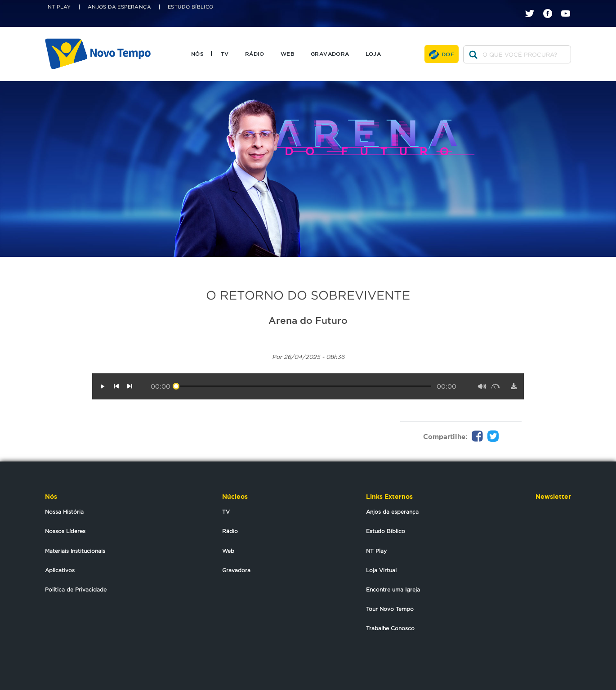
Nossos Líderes (65, 531)
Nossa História (64, 512)
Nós (197, 54)
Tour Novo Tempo (390, 609)
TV (225, 54)
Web (288, 54)
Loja (373, 54)
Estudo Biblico (386, 531)
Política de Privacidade (76, 589)
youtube (569, 6)
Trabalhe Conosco (390, 628)
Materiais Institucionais (75, 551)
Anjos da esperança (392, 512)
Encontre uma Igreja (393, 589)
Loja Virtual (381, 570)
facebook (551, 6)
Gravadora (330, 54)
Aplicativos (60, 570)
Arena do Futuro (308, 320)
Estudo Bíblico (191, 7)
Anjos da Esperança (119, 7)
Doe (448, 54)
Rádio (255, 54)
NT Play (59, 7)
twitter (533, 6)
